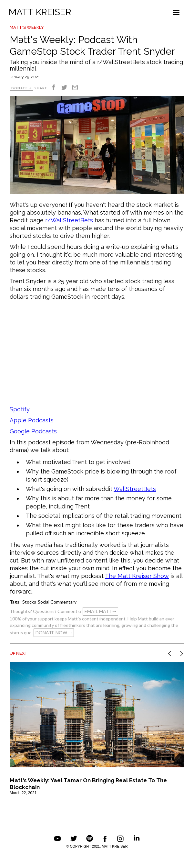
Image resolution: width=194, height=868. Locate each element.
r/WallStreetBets (69, 220)
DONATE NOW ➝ (54, 633)
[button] (176, 13)
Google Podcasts (33, 431)
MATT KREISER (40, 12)
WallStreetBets (135, 489)
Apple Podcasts (32, 420)
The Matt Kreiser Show (137, 576)
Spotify (20, 409)
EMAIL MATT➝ (100, 611)
